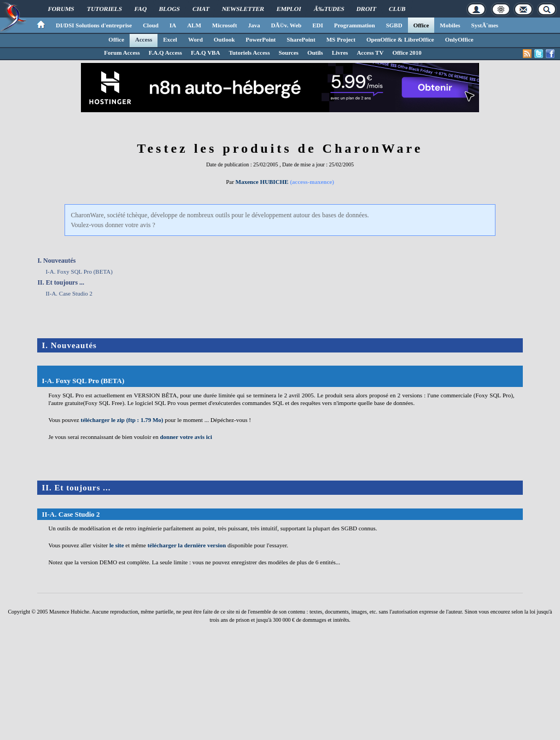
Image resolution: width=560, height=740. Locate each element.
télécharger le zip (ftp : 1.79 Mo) (122, 420)
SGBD (394, 25)
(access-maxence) (312, 182)
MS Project (341, 39)
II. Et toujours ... (61, 282)
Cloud (151, 25)
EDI (318, 25)
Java (254, 25)
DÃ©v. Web (286, 25)
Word (196, 39)
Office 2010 (407, 53)
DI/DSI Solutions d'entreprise (94, 25)
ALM (194, 25)
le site (117, 545)
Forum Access (122, 53)
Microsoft (225, 25)
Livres (340, 53)
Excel (170, 39)
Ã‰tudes (329, 9)
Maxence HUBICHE (262, 182)
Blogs (170, 9)
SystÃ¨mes (485, 25)
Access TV (370, 53)
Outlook (224, 39)
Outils (315, 53)
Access (144, 39)
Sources (288, 53)
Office (421, 25)
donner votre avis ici (186, 437)
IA (173, 25)
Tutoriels (104, 9)
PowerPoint (261, 39)
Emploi (289, 9)
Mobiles (450, 25)
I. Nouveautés (56, 261)
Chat (201, 9)
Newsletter (243, 9)
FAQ (141, 9)
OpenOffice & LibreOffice (400, 39)
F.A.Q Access (165, 53)
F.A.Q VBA (206, 53)
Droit (366, 9)
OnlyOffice (459, 39)
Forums (61, 9)
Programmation (355, 25)
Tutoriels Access (249, 53)
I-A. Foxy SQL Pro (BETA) (79, 271)
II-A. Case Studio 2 (69, 293)
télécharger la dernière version (187, 545)
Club (397, 9)
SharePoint (301, 39)
